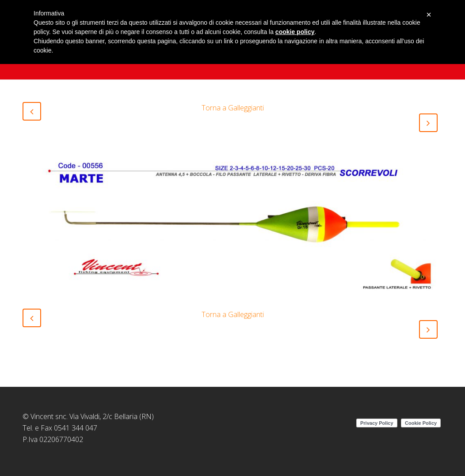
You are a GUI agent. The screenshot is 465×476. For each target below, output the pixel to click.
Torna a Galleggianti (233, 108)
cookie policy (295, 32)
